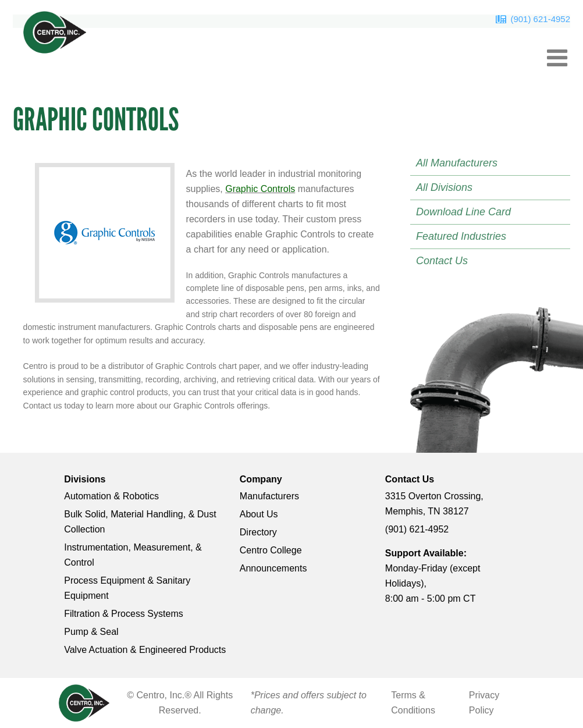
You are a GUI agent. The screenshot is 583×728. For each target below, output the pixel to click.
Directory (258, 532)
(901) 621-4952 (540, 19)
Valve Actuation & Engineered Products (145, 650)
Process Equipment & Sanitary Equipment (127, 588)
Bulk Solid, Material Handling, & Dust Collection (140, 522)
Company (261, 479)
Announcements (273, 568)
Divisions (85, 479)
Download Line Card (463, 212)
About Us (259, 514)
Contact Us (442, 261)
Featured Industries (461, 236)
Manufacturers (269, 496)
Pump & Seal (91, 632)
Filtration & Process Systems (124, 614)
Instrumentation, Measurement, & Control (133, 555)
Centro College (271, 550)
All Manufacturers (457, 163)
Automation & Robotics (111, 496)
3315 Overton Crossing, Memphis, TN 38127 (434, 504)
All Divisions (444, 187)
